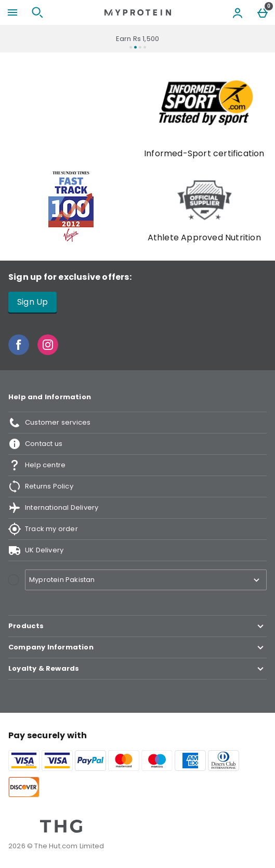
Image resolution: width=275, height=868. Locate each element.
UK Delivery (36, 550)
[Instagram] (48, 352)
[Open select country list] (146, 580)
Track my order (43, 529)
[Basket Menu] (263, 12)
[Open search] (37, 12)
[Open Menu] (12, 12)
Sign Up (32, 302)
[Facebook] (19, 352)
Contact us (35, 444)
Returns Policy (41, 486)
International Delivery (53, 508)
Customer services (49, 423)
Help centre (37, 465)
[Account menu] (238, 12)
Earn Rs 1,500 (138, 39)
